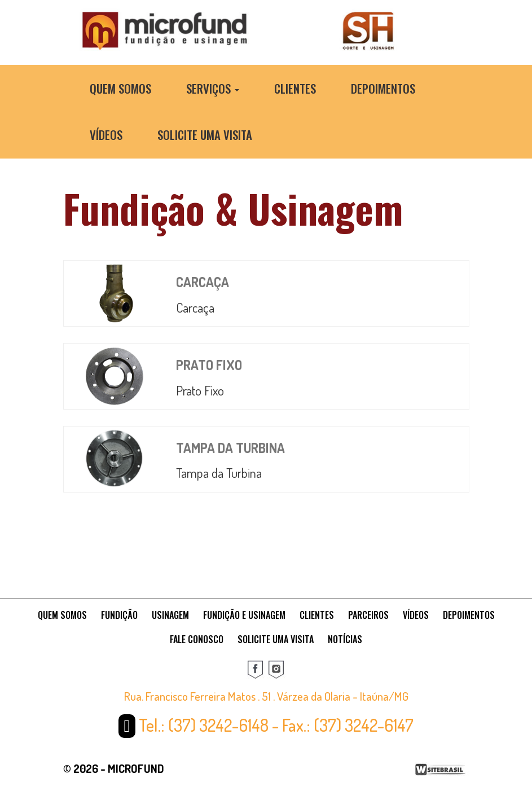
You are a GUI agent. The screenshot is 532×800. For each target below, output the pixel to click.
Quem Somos (120, 88)
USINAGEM (170, 615)
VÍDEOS (416, 615)
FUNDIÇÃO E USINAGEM (244, 615)
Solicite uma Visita (205, 135)
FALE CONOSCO (197, 639)
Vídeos (106, 135)
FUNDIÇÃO (119, 615)
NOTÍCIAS (345, 639)
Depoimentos (383, 88)
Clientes (295, 88)
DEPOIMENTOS (469, 615)
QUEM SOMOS (62, 615)
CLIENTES (317, 615)
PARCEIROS (368, 615)
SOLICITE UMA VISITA (276, 639)
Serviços (213, 88)
